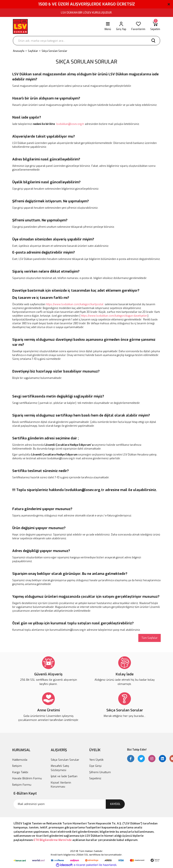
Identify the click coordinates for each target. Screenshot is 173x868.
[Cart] (155, 26)
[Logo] (20, 26)
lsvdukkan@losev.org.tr (70, 124)
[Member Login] (121, 26)
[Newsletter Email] (69, 804)
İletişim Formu (22, 785)
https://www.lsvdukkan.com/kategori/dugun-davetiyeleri (114, 316)
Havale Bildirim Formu (27, 778)
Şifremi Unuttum (100, 772)
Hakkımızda (20, 760)
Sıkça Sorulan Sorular (65, 760)
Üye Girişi (95, 766)
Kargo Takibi (20, 772)
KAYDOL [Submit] (115, 804)
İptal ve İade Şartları (64, 776)
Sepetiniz (95, 778)
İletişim (17, 766)
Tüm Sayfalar (150, 638)
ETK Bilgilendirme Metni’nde (53, 840)
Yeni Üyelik (96, 760)
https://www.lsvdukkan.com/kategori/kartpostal (75, 304)
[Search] (86, 41)
